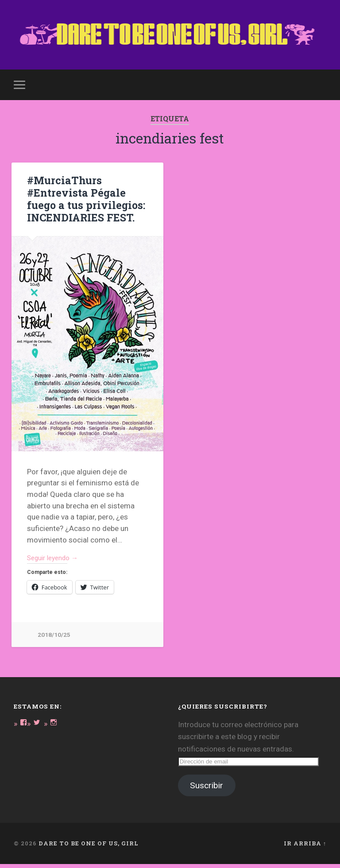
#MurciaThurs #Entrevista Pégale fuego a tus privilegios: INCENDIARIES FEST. (83, 201)
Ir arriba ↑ (305, 848)
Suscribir (207, 790)
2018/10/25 (54, 639)
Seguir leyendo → (56, 561)
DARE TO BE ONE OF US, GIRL (89, 848)
